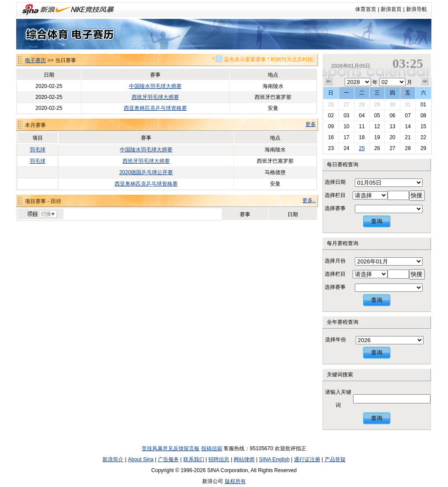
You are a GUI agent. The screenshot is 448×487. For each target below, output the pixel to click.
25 (362, 148)
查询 (377, 221)
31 (408, 105)
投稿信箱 (212, 448)
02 (331, 116)
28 (362, 105)
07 (408, 116)
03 (346, 116)
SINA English (274, 459)
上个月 (329, 82)
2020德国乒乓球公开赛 (146, 172)
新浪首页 (391, 9)
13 (392, 126)
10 (346, 126)
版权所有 (235, 481)
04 (362, 116)
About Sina (141, 459)
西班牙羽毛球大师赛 (155, 97)
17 (346, 137)
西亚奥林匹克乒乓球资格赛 (155, 108)
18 (362, 137)
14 (408, 126)
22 (423, 137)
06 (392, 116)
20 (392, 137)
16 (331, 137)
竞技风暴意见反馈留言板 (171, 448)
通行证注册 (307, 459)
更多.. (309, 200)
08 (423, 116)
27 (346, 105)
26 (331, 105)
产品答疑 (335, 459)
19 (377, 137)
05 (377, 116)
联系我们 (194, 459)
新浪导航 (416, 9)
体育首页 (366, 9)
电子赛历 (35, 60)
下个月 (425, 82)
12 (377, 126)
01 (423, 105)
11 (362, 126)
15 (423, 126)
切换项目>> (42, 214)
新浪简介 (113, 459)
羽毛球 (38, 150)
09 (331, 126)
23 (331, 148)
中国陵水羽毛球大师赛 (155, 86)
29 (377, 105)
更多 (311, 124)
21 (408, 137)
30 (392, 105)
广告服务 (168, 459)
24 (346, 148)
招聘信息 (219, 459)
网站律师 (244, 459)
